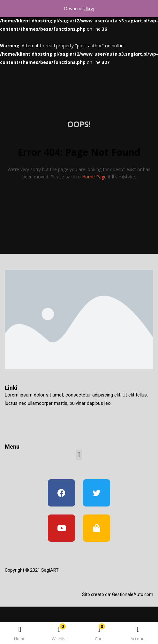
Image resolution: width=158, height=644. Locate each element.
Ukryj (89, 8)
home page (94, 177)
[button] (99, 634)
